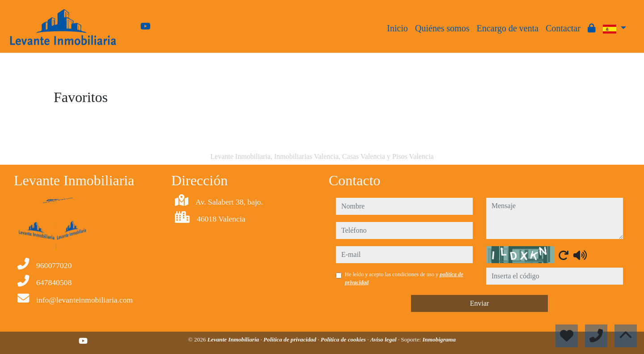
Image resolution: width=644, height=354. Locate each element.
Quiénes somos (442, 28)
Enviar (480, 303)
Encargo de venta (508, 28)
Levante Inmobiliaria (234, 339)
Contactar (563, 28)
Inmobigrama (439, 339)
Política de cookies (344, 339)
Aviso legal (384, 339)
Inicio (397, 28)
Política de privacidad (290, 339)
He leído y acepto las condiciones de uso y (404, 278)
